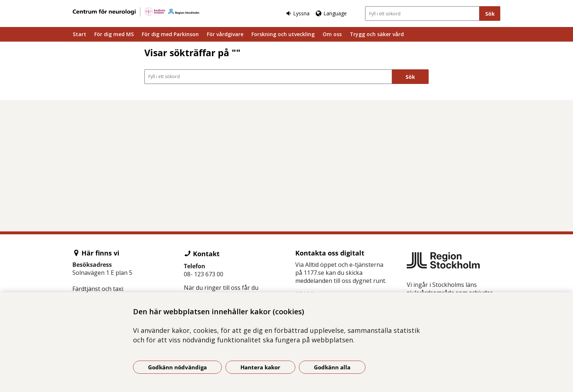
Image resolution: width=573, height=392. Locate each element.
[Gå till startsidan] (136, 12)
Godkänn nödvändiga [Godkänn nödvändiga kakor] (177, 367)
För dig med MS (114, 34)
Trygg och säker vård (377, 34)
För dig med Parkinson (170, 34)
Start (79, 34)
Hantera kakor (260, 367)
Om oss (332, 34)
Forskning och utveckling (283, 34)
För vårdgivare (225, 34)
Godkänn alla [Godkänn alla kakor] (332, 367)
